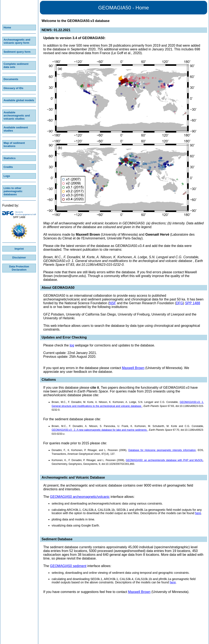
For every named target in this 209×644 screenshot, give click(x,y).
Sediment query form (17, 52)
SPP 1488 (193, 303)
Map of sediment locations (14, 144)
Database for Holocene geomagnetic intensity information (162, 450)
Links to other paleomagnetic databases (13, 191)
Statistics (10, 158)
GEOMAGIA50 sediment (68, 566)
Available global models (19, 100)
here (198, 513)
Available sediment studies (16, 129)
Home (7, 27)
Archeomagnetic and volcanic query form (17, 41)
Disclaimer (19, 257)
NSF (113, 303)
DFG (180, 303)
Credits (8, 167)
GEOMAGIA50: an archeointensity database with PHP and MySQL (164, 460)
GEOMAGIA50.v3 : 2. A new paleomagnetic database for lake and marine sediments (100, 430)
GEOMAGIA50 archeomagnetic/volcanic (80, 497)
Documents (11, 79)
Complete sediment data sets (16, 65)
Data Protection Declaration (19, 268)
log (72, 345)
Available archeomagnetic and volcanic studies (17, 116)
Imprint (19, 249)
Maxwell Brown (133, 368)
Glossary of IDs (13, 88)
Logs (7, 176)
